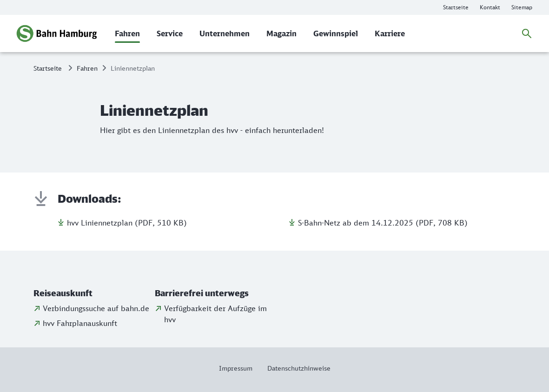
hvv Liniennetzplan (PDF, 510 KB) (127, 223)
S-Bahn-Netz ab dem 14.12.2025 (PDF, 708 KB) (383, 223)
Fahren (87, 68)
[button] (92, 293)
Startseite (48, 68)
